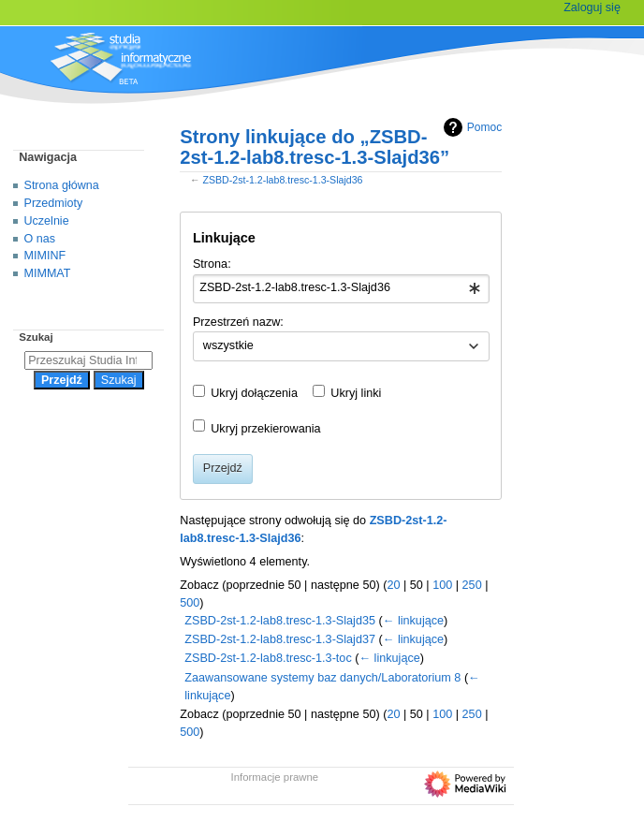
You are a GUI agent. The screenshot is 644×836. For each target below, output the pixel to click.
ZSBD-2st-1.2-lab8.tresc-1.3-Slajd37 (280, 639)
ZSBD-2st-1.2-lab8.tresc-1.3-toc (268, 658)
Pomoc (470, 127)
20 (393, 585)
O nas (40, 239)
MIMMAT (48, 273)
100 (442, 585)
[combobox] (341, 289)
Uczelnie (47, 221)
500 (190, 603)
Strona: (212, 264)
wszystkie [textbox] (228, 345)
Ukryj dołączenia (254, 393)
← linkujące (413, 621)
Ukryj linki (356, 393)
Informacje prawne (275, 777)
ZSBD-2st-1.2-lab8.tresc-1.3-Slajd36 (282, 180)
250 (472, 585)
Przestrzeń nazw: (238, 322)
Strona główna (62, 185)
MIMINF (45, 256)
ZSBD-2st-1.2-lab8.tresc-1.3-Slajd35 (280, 621)
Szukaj (36, 337)
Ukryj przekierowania (265, 429)
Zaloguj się (592, 7)
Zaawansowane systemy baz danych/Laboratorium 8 (322, 678)
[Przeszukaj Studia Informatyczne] (88, 360)
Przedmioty (54, 203)
